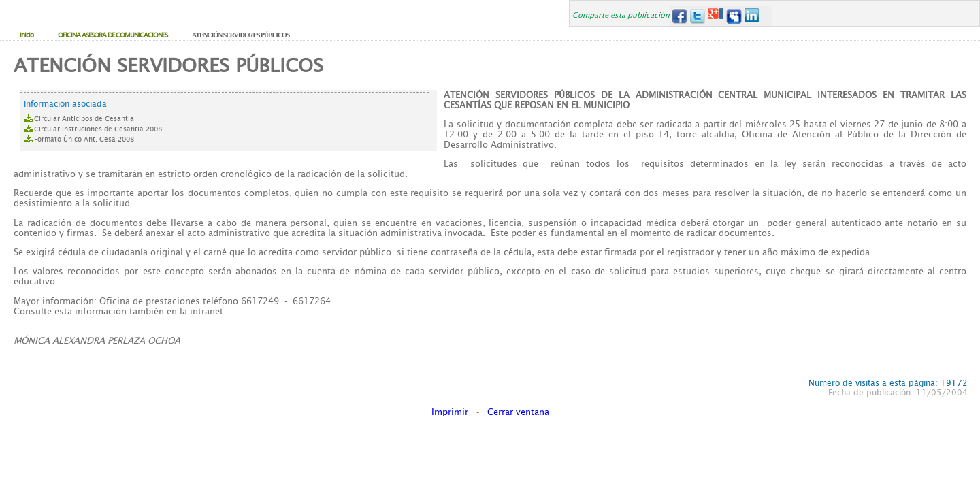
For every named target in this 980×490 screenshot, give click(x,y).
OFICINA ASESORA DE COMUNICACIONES (113, 35)
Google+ (716, 16)
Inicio (27, 35)
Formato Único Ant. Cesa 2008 (84, 139)
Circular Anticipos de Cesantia (84, 119)
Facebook (679, 16)
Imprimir (450, 412)
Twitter (697, 16)
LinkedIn (752, 16)
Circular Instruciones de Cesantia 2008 (98, 129)
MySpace (734, 16)
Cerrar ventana (518, 412)
